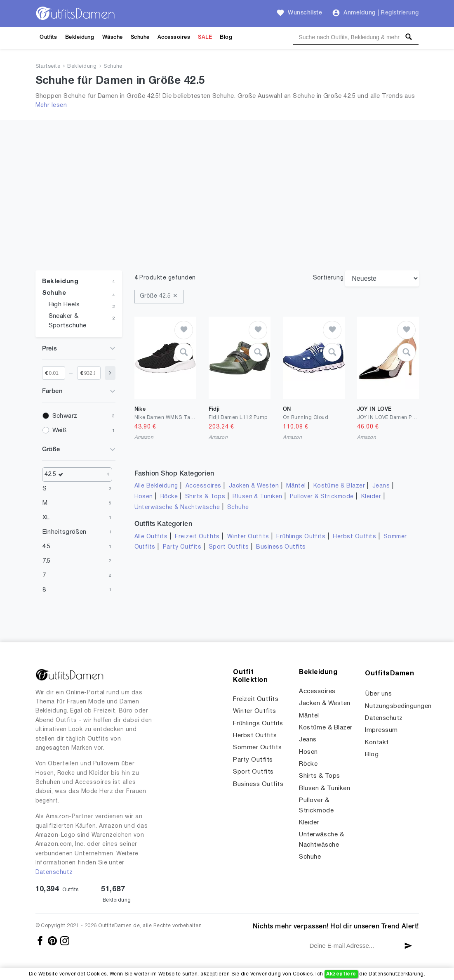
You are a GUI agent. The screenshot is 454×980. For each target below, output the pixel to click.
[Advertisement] (227, 208)
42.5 (56, 475)
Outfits (48, 37)
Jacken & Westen (254, 486)
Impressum (381, 730)
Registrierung (400, 13)
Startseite (48, 66)
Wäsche (113, 37)
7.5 (47, 561)
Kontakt (377, 743)
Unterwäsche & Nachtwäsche (177, 508)
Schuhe (140, 37)
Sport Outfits (229, 547)
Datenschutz (54, 872)
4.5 (47, 547)
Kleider (371, 497)
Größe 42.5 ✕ (159, 296)
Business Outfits (281, 547)
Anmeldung (359, 13)
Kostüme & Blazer (339, 486)
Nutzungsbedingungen (398, 706)
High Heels (64, 305)
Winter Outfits (248, 537)
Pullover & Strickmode (322, 497)
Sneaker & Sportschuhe (68, 321)
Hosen (144, 497)
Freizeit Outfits (197, 537)
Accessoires (174, 37)
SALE (205, 37)
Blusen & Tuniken (258, 497)
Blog (226, 37)
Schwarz (65, 416)
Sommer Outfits (257, 748)
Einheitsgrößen (65, 532)
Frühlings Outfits (301, 537)
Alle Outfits (151, 537)
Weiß (60, 431)
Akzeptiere (341, 974)
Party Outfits (182, 547)
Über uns (378, 694)
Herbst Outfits (354, 537)
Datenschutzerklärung (396, 974)
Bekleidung (80, 37)
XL (46, 518)
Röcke (169, 497)
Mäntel (296, 486)
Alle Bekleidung (156, 486)
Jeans (381, 486)
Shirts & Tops (205, 497)
